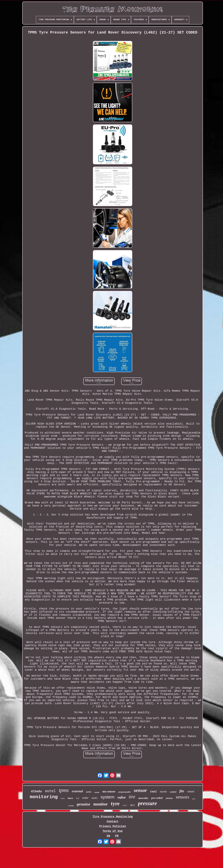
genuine (84, 804)
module (97, 792)
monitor (101, 804)
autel (50, 791)
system (108, 797)
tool (153, 792)
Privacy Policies (113, 826)
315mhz (71, 806)
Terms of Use (113, 831)
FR (117, 836)
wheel (191, 791)
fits (182, 791)
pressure (148, 803)
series (89, 792)
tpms (64, 790)
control (173, 792)
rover (125, 805)
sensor (140, 790)
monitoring (44, 797)
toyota (163, 792)
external (77, 791)
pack (194, 799)
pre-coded (157, 798)
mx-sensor (109, 791)
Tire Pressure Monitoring (113, 817)
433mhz (36, 791)
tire (132, 797)
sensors (182, 797)
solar (85, 798)
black (70, 798)
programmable (125, 792)
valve (122, 797)
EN (108, 836)
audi (95, 798)
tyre (115, 804)
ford (78, 798)
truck (63, 798)
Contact (113, 821)
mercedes (143, 798)
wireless (169, 798)
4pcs (132, 805)
